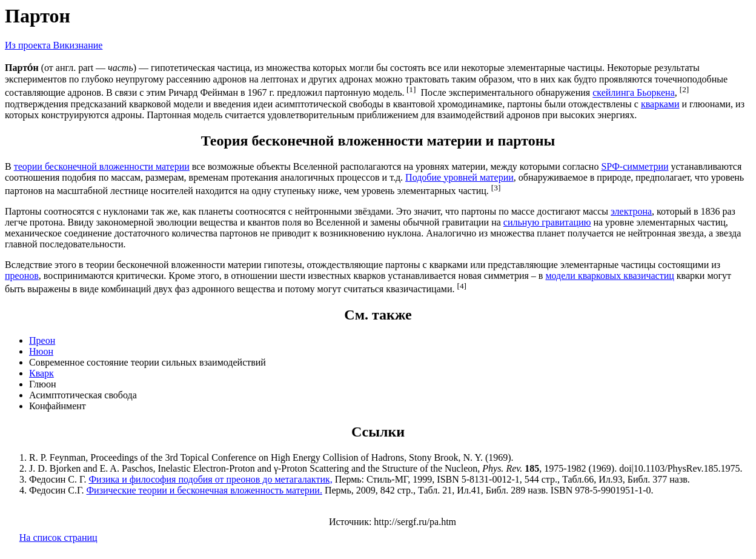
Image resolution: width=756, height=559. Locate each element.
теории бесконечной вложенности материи (102, 166)
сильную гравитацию (547, 222)
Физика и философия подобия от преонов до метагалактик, (210, 479)
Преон (42, 340)
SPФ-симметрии (635, 166)
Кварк (41, 373)
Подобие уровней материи (459, 177)
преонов (22, 276)
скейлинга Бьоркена (634, 93)
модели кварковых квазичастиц (609, 276)
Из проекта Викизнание (54, 45)
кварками (660, 104)
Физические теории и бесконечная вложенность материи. (204, 490)
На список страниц (58, 537)
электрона (631, 211)
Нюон (41, 351)
